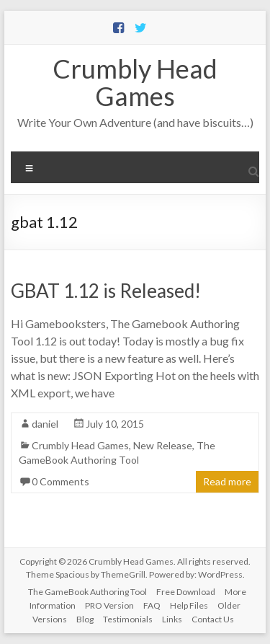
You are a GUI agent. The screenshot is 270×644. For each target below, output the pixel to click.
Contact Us (213, 619)
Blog (85, 619)
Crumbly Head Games (135, 82)
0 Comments (60, 481)
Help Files (189, 605)
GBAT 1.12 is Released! (106, 291)
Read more (227, 481)
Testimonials (128, 619)
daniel (45, 424)
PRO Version (109, 605)
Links (172, 619)
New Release (163, 445)
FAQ (152, 605)
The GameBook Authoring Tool (87, 592)
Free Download (186, 592)
